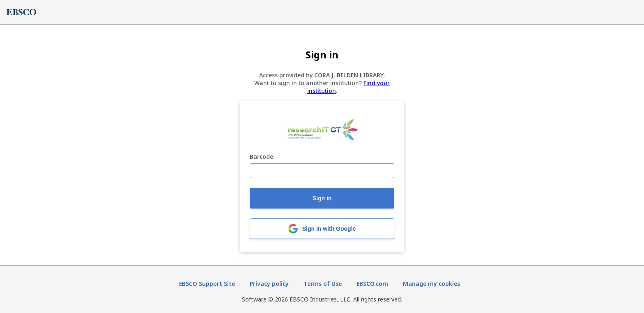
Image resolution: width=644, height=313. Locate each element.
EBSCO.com (372, 284)
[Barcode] (322, 171)
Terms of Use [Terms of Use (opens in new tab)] (323, 284)
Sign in (322, 198)
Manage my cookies (431, 284)
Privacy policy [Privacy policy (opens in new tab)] (269, 284)
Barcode (261, 157)
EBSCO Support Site (207, 284)
